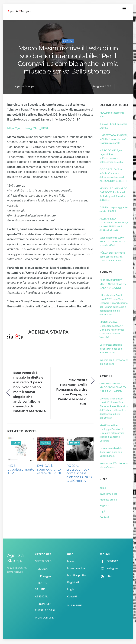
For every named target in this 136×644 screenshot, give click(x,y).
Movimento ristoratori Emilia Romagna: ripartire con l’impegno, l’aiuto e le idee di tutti (72, 392)
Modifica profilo (108, 500)
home (103, 488)
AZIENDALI (42, 597)
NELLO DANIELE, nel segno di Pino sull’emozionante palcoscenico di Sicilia (111, 156)
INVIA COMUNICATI (47, 618)
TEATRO (42, 583)
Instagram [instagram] (109, 569)
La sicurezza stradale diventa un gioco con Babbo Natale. (111, 349)
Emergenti (46, 577)
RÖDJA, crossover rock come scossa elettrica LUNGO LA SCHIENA (79, 474)
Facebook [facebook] (109, 561)
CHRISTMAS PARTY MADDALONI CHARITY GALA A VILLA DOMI (113, 284)
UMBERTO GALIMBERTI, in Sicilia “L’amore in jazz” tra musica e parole (114, 140)
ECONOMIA (45, 604)
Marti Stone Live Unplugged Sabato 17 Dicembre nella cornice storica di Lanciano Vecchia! (112, 330)
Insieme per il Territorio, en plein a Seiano (114, 362)
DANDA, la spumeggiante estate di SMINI (49, 470)
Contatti (104, 518)
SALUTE (40, 590)
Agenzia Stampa (25, 87)
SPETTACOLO (43, 562)
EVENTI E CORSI (45, 611)
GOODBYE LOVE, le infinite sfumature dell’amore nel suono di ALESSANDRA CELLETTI (113, 175)
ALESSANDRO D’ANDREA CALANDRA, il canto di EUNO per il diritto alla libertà (114, 225)
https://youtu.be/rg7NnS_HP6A (28, 129)
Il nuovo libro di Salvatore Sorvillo (113, 126)
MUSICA (68, 42)
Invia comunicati (108, 494)
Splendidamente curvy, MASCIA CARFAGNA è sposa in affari (112, 242)
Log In (103, 512)
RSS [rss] (106, 576)
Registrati (105, 506)
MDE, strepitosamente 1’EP (21, 470)
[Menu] (124, 9)
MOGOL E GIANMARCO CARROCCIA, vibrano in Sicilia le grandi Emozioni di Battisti (113, 194)
